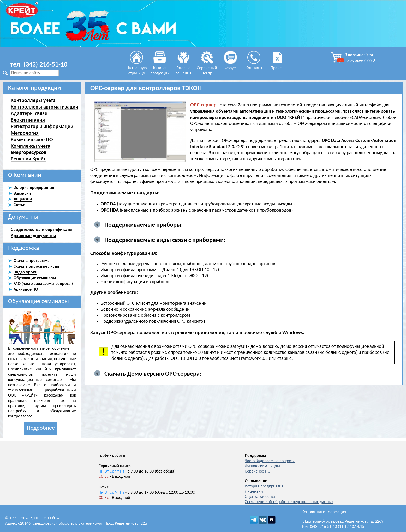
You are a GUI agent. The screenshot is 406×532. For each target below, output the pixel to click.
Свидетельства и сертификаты (42, 229)
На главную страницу (137, 68)
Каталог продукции (160, 68)
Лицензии (254, 492)
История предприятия (264, 486)
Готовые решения (183, 68)
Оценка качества (260, 497)
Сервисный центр (207, 68)
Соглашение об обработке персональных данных (289, 502)
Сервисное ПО (258, 471)
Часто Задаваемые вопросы (270, 461)
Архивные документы (33, 236)
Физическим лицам (262, 466)
